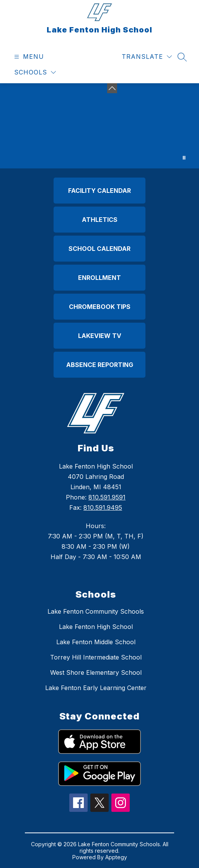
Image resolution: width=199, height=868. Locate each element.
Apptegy (116, 857)
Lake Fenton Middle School (96, 642)
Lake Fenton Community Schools (96, 611)
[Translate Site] (147, 57)
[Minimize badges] (112, 88)
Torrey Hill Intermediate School (96, 657)
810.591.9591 (107, 497)
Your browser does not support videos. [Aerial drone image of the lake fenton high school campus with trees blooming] (99, 126)
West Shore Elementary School (96, 672)
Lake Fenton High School (96, 627)
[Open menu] (28, 57)
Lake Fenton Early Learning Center (96, 688)
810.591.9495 (103, 508)
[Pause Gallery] (184, 158)
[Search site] (182, 57)
